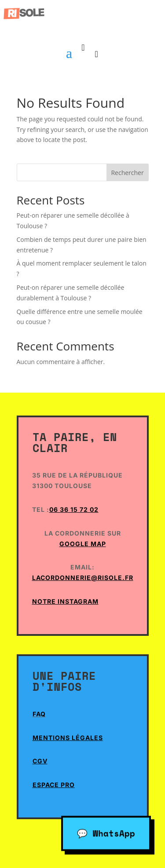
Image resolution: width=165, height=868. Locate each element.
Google (74, 544)
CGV (40, 761)
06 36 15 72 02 (74, 509)
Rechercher (127, 173)
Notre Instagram (65, 601)
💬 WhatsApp (106, 832)
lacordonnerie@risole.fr (83, 578)
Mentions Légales (68, 738)
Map (97, 544)
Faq (39, 714)
